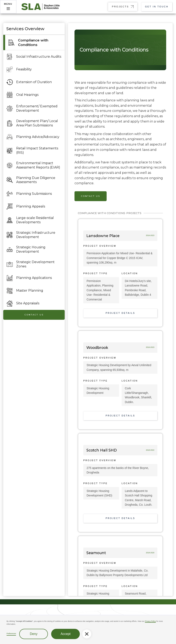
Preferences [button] (11, 634)
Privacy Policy (150, 621)
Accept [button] (66, 634)
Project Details (120, 313)
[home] (43, 7)
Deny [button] (34, 634)
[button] (87, 634)
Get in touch (157, 7)
